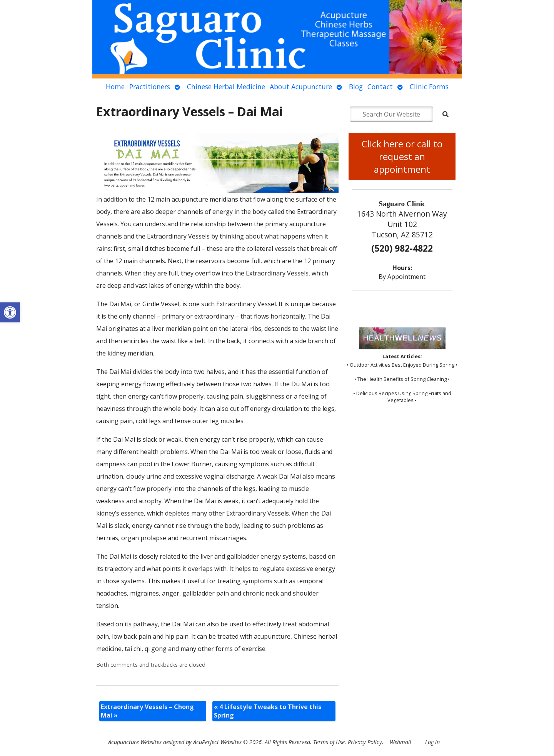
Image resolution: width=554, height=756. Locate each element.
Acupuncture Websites (135, 742)
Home (115, 87)
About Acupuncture (301, 87)
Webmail (400, 742)
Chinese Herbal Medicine (226, 87)
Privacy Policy (365, 742)
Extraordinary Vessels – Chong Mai (147, 711)
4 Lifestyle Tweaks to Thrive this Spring (268, 711)
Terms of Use (329, 742)
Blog (356, 87)
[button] (10, 312)
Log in (432, 742)
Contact (380, 87)
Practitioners (150, 87)
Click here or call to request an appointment (402, 156)
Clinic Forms (429, 87)
